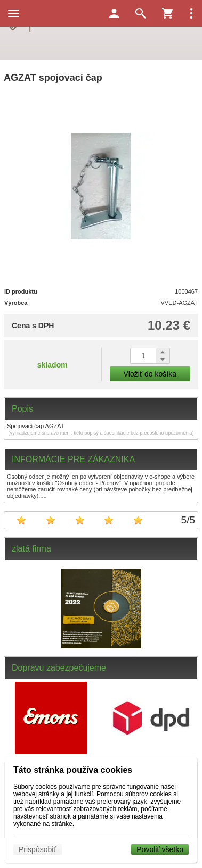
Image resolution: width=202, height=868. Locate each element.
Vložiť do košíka (150, 374)
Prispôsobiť (38, 849)
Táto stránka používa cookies (73, 770)
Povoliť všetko (160, 849)
